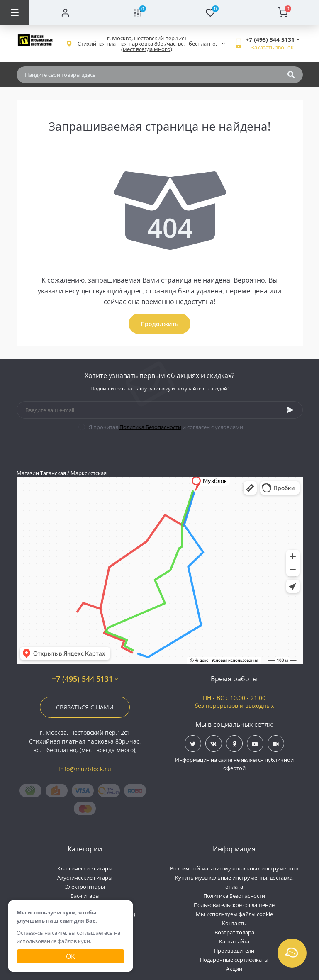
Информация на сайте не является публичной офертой (234, 764)
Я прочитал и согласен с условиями (166, 427)
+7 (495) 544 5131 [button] (85, 679)
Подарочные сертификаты (234, 960)
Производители (234, 951)
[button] (147, 44)
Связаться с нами (85, 707)
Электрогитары (85, 887)
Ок (71, 956)
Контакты (234, 923)
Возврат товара (234, 932)
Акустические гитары (85, 878)
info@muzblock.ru (85, 769)
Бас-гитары (85, 896)
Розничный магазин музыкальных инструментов (234, 868)
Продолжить (159, 324)
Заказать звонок (272, 47)
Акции (234, 969)
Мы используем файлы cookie (234, 914)
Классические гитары (85, 868)
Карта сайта (234, 941)
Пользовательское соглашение (234, 905)
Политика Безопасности (150, 427)
